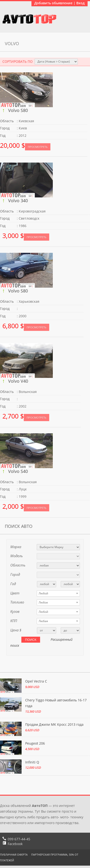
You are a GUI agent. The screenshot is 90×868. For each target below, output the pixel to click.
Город (15, 574)
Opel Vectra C (36, 681)
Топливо (17, 602)
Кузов (15, 611)
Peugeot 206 (35, 743)
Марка (16, 547)
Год (13, 584)
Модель (17, 556)
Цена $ (16, 630)
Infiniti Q (32, 762)
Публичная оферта (14, 855)
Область (18, 565)
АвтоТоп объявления (29, 19)
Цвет (15, 593)
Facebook (15, 844)
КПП (14, 621)
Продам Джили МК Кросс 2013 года (54, 724)
